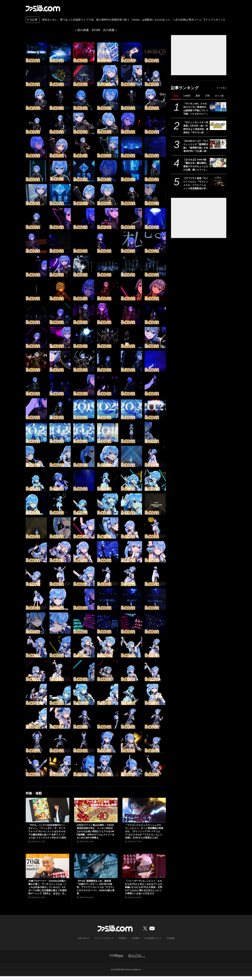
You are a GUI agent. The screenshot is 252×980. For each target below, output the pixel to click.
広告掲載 (171, 938)
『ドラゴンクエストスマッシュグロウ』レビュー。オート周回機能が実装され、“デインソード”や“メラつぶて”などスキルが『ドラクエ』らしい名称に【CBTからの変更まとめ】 (144, 831)
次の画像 (109, 30)
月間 (207, 96)
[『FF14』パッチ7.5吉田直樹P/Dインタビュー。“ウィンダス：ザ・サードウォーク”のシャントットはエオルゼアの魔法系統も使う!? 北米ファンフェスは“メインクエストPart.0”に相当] (47, 810)
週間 (198, 96)
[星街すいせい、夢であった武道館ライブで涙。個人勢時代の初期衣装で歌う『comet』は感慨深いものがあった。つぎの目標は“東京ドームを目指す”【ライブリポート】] (36, 52)
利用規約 (123, 938)
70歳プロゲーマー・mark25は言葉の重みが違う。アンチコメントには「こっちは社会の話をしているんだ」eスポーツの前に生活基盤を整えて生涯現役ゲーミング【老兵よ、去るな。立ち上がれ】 (47, 887)
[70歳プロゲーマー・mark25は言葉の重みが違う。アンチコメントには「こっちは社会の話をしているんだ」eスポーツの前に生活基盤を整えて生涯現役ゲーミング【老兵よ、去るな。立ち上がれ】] (47, 866)
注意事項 (135, 938)
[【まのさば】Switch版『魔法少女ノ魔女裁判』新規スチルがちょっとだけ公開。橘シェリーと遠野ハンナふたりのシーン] (218, 163)
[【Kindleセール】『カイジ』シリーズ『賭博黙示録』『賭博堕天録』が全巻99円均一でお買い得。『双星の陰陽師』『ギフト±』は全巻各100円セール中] (218, 144)
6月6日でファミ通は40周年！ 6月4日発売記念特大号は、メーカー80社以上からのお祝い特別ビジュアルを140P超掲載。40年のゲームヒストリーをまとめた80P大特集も (96, 831)
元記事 (32, 20)
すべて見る (221, 88)
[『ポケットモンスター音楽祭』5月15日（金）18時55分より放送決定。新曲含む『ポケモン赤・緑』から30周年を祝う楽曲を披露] (218, 125)
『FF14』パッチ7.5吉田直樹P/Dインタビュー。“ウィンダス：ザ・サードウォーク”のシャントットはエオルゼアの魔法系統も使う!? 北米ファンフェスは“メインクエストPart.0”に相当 (47, 831)
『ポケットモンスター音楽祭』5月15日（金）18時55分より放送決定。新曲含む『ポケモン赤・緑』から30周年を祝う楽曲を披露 (196, 128)
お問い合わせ (83, 938)
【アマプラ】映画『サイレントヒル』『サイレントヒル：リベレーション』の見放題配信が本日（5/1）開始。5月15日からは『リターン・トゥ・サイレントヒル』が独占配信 (196, 184)
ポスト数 (219, 96)
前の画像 (83, 30)
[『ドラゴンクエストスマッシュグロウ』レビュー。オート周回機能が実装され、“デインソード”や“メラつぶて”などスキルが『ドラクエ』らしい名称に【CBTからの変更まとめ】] (144, 810)
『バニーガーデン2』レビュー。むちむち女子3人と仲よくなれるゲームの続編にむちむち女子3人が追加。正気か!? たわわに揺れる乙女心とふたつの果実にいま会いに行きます (144, 887)
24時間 (187, 96)
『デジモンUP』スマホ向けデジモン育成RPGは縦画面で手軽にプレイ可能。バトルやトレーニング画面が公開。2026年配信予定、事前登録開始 (196, 109)
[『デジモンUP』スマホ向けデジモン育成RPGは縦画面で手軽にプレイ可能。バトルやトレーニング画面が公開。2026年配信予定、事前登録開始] (218, 107)
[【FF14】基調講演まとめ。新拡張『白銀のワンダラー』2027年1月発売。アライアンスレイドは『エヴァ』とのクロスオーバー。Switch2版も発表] (96, 866)
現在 (176, 96)
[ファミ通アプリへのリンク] (116, 956)
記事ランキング (185, 88)
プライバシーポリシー (104, 938)
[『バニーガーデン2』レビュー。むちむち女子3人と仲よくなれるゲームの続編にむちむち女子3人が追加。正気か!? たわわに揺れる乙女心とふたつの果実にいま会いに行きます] (144, 866)
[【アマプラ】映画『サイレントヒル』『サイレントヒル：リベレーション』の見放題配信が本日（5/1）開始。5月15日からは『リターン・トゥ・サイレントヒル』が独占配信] (218, 181)
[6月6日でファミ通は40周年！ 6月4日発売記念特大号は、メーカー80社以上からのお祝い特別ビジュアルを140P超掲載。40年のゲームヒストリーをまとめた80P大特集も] (96, 810)
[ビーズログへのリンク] (137, 956)
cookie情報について (153, 938)
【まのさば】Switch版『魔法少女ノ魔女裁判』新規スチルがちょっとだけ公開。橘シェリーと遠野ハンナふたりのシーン (196, 165)
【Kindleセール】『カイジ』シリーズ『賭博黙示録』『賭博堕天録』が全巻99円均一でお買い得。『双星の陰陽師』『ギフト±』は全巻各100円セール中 (196, 146)
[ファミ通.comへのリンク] (43, 8)
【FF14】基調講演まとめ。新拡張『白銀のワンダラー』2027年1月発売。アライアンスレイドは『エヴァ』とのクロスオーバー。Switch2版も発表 (96, 887)
